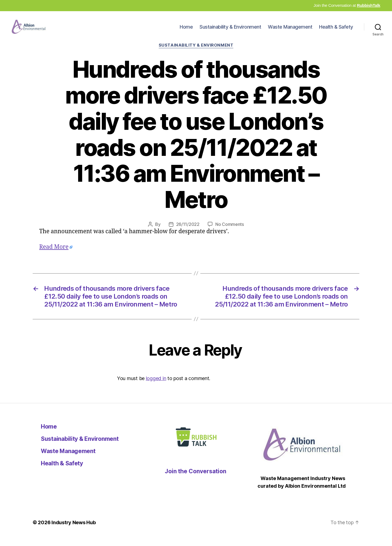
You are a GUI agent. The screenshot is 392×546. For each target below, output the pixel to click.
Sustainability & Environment (230, 31)
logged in (156, 386)
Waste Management (290, 31)
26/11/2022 (188, 232)
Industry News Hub (73, 531)
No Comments (230, 232)
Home (186, 31)
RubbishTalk (369, 5)
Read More (54, 255)
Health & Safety (336, 31)
